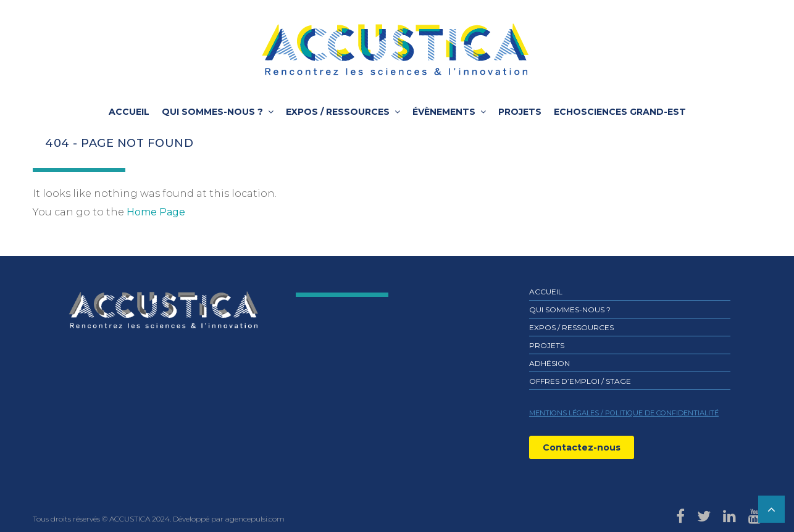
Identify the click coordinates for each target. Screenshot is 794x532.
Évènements (444, 112)
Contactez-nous (582, 447)
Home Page (156, 212)
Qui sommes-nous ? (212, 112)
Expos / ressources (338, 112)
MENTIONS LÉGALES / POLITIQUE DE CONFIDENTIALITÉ (624, 413)
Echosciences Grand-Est (620, 112)
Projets (520, 112)
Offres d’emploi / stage (580, 381)
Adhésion (550, 363)
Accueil (129, 112)
